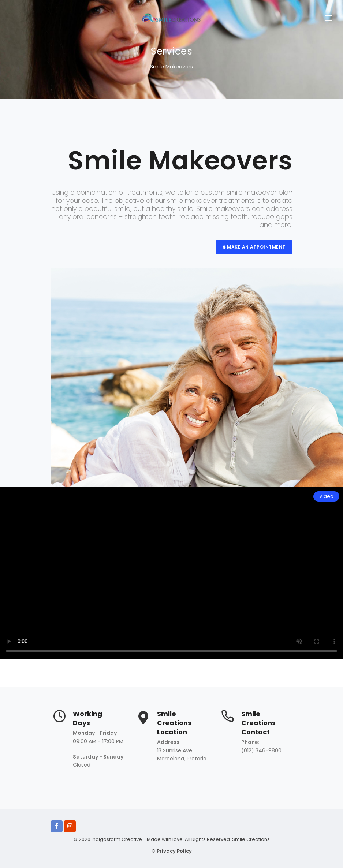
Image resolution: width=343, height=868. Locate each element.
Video (326, 496)
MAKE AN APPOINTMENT (254, 247)
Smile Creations (250, 839)
